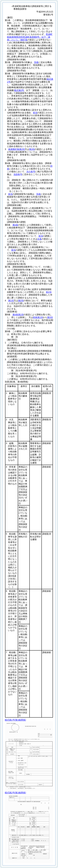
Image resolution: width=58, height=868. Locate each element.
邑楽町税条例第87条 (30, 37)
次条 (39, 239)
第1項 (11, 301)
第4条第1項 (18, 315)
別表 (36, 62)
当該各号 (18, 174)
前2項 (49, 292)
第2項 (21, 301)
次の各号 (31, 172)
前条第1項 (38, 317)
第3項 (32, 149)
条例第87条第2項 (16, 149)
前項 (35, 113)
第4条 (15, 225)
